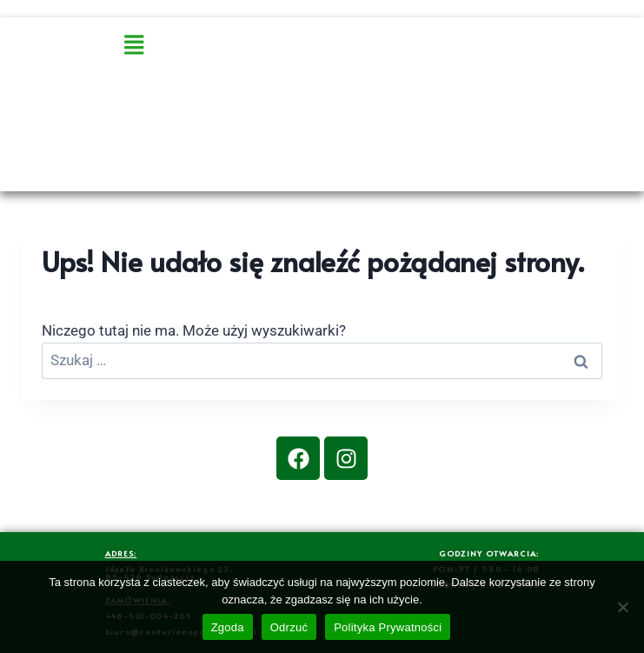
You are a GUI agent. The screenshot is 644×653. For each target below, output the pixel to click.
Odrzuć (289, 627)
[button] (181, 46)
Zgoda (228, 627)
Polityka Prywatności (388, 627)
